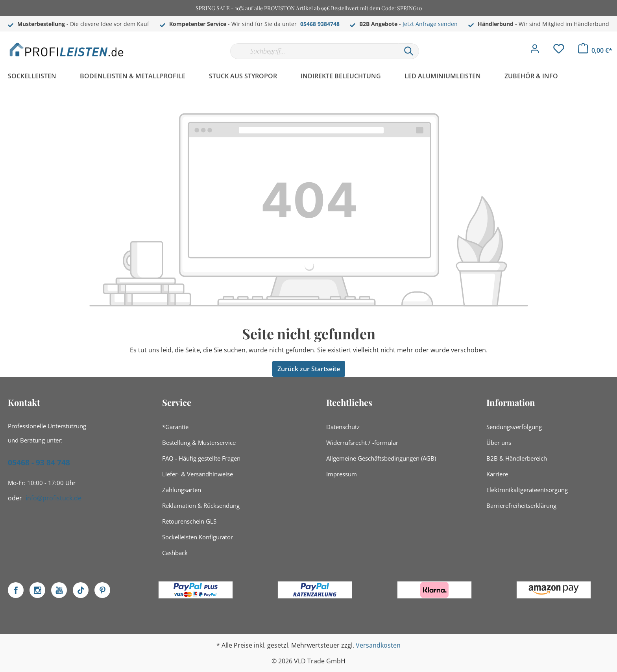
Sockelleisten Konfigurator (198, 537)
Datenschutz (343, 427)
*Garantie (175, 427)
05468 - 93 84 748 (39, 463)
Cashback (175, 553)
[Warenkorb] (595, 50)
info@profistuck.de (54, 498)
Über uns (499, 442)
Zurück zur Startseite (309, 369)
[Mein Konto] (535, 51)
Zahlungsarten (182, 490)
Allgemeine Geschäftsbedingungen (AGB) (381, 458)
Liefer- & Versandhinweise (198, 474)
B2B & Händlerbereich (517, 458)
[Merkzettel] (559, 51)
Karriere (497, 474)
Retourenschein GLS (189, 521)
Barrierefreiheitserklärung (521, 505)
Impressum (342, 474)
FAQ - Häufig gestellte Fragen (201, 458)
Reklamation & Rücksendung (201, 505)
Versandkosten (378, 645)
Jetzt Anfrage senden (430, 24)
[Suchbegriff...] (314, 51)
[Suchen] (409, 51)
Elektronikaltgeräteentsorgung (527, 490)
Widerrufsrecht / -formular (362, 442)
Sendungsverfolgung (514, 427)
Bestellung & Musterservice (199, 442)
